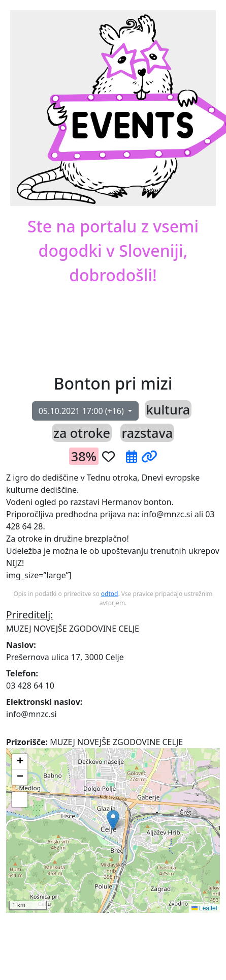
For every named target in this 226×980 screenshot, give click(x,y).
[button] (128, 325)
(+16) (82, 411)
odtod (110, 594)
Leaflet (204, 908)
